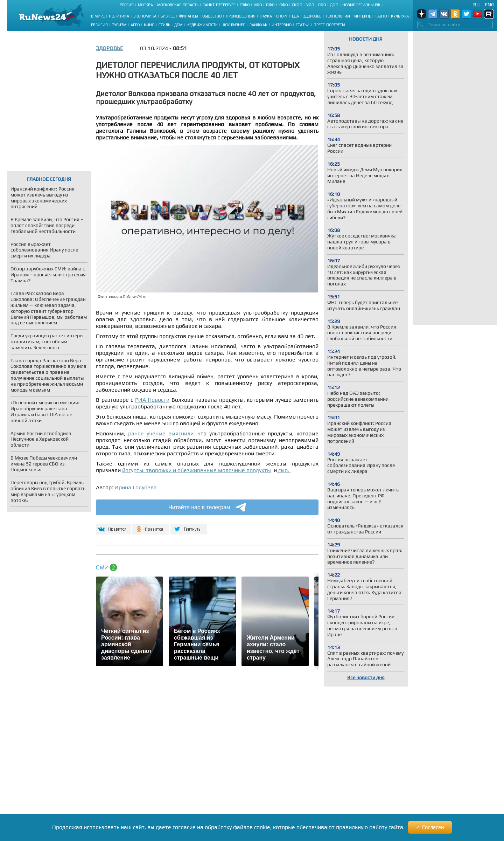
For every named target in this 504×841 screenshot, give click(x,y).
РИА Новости (152, 400)
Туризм (119, 25)
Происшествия (241, 16)
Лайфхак (258, 25)
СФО (322, 5)
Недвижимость (202, 25)
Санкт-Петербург (219, 5)
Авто (382, 16)
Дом (178, 25)
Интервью (282, 25)
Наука (266, 16)
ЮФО (283, 5)
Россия (127, 5)
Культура (400, 16)
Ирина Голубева (136, 487)
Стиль (164, 25)
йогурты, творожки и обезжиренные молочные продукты (197, 470)
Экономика (145, 16)
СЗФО (245, 5)
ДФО (334, 5)
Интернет (364, 16)
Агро (135, 25)
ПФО (270, 5)
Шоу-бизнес (233, 25)
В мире (98, 16)
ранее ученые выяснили (161, 433)
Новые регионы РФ (361, 5)
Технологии (338, 16)
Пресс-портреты (329, 25)
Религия (99, 25)
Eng (489, 5)
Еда (295, 16)
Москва (145, 5)
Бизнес (168, 16)
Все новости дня (366, 677)
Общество (212, 16)
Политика (119, 16)
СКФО (297, 5)
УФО (310, 5)
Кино (149, 25)
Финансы (188, 16)
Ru (476, 5)
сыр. (284, 470)
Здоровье (312, 16)
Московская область (178, 5)
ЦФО (258, 5)
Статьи (303, 25)
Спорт (282, 16)
